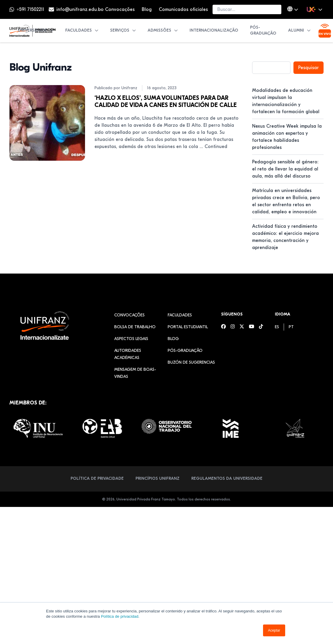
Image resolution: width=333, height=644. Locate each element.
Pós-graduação (263, 30)
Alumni (300, 30)
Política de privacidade (97, 478)
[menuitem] (277, 327)
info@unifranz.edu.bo (80, 9)
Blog (147, 9)
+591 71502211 (30, 9)
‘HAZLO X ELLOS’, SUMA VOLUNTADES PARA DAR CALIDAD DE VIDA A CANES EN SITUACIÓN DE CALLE (166, 101)
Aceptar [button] (274, 630)
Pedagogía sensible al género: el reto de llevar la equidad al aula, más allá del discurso (285, 169)
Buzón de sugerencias (191, 362)
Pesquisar (308, 68)
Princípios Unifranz (157, 478)
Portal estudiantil (188, 327)
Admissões (163, 30)
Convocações (120, 9)
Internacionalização (214, 30)
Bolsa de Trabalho (135, 327)
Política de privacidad (120, 616)
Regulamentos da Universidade (227, 478)
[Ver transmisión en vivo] (325, 31)
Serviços (123, 30)
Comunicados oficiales (183, 9)
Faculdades (82, 30)
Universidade (36, 30)
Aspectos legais (131, 339)
